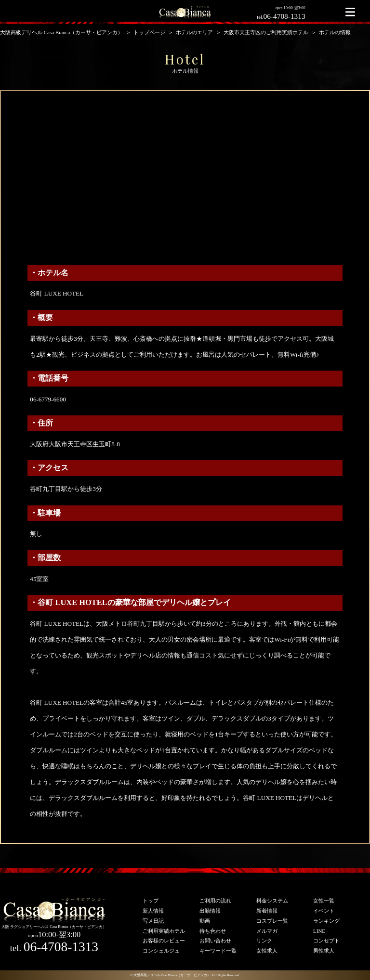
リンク (264, 941)
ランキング (326, 921)
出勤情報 (210, 911)
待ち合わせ (213, 931)
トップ (151, 901)
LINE (319, 931)
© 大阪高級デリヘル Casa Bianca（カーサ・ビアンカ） (170, 975)
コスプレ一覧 (272, 921)
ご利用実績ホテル (164, 931)
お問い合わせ (215, 941)
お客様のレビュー (164, 941)
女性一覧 (324, 901)
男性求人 (324, 951)
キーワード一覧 (218, 951)
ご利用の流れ (215, 901)
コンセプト (326, 941)
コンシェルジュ (161, 951)
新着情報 (267, 911)
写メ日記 (153, 921)
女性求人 (267, 951)
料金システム (272, 901)
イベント (324, 911)
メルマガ (267, 931)
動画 (205, 921)
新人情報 (153, 911)
